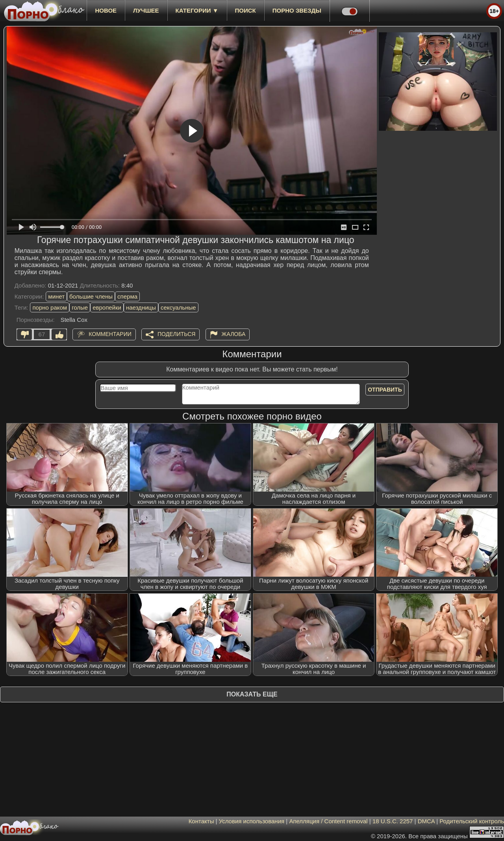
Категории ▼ (197, 10)
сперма (127, 296)
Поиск (246, 10)
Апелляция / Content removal (328, 821)
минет (56, 296)
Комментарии (110, 334)
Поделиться (176, 334)
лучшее (146, 10)
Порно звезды (297, 10)
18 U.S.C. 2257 (393, 821)
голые (80, 307)
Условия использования (252, 821)
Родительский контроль (472, 821)
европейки (107, 307)
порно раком (50, 307)
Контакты (201, 821)
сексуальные (178, 307)
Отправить (385, 390)
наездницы (141, 307)
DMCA (426, 821)
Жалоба (234, 334)
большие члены (91, 296)
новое (106, 10)
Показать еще (252, 694)
